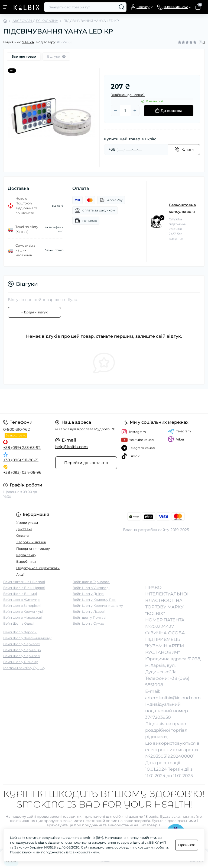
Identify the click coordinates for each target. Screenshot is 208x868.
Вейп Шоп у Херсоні (20, 632)
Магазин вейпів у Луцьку (24, 668)
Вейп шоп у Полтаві (89, 617)
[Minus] (115, 111)
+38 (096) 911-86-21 (21, 460)
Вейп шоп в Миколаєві (22, 617)
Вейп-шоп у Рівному (21, 662)
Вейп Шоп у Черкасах (22, 644)
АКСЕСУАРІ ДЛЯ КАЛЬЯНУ (35, 21)
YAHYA (28, 42)
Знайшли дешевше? (128, 95)
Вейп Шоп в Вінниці (20, 594)
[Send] (184, 150)
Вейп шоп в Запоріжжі (22, 606)
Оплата (22, 536)
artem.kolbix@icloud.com (173, 698)
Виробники (26, 561)
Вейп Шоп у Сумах (88, 623)
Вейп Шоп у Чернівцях (22, 650)
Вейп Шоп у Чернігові (22, 656)
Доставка (24, 529)
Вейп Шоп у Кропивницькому (98, 606)
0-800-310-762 (17, 429)
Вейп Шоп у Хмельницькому (27, 638)
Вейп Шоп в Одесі (18, 623)
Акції (20, 574)
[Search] (122, 7)
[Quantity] (125, 111)
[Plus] (135, 111)
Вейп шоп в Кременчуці (23, 612)
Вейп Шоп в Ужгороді (91, 588)
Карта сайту (26, 555)
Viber (176, 439)
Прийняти (187, 845)
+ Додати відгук (34, 312)
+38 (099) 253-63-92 (22, 448)
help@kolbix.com (71, 447)
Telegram (179, 431)
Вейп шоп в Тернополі (91, 582)
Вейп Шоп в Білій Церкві (24, 588)
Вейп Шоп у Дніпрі (88, 594)
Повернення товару (33, 549)
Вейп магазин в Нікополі (24, 582)
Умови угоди (27, 523)
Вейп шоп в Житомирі (22, 600)
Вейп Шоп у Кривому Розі (94, 600)
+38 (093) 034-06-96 (22, 472)
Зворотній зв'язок (31, 542)
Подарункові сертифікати (38, 568)
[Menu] (6, 7)
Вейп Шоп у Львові (89, 612)
